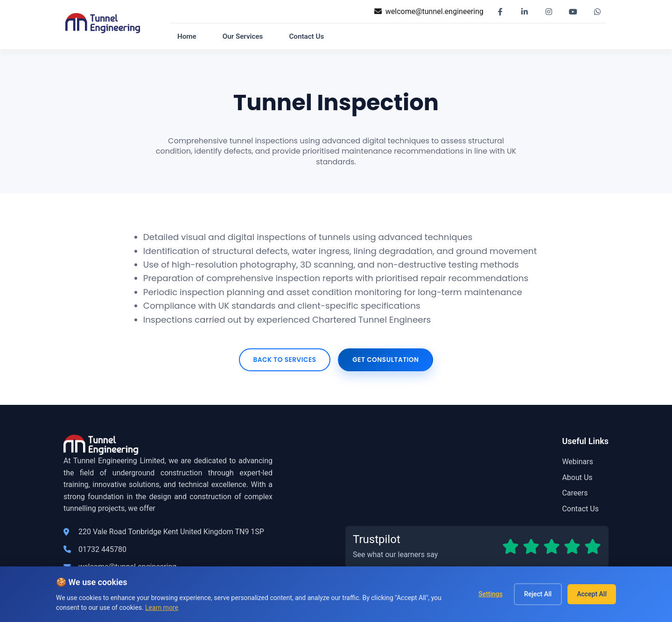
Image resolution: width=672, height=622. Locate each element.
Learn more (162, 608)
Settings (490, 594)
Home (187, 36)
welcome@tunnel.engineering (434, 11)
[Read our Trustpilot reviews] (477, 547)
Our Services (243, 36)
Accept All (592, 594)
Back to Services (284, 360)
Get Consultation (385, 360)
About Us (577, 477)
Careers (575, 493)
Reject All (538, 594)
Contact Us (306, 36)
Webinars (577, 462)
